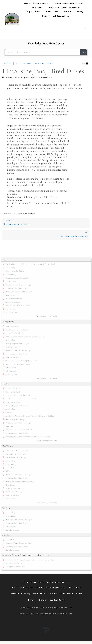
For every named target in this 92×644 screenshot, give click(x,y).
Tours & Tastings (41, 3)
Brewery (79, 12)
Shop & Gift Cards (34, 12)
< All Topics (8, 63)
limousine (22, 214)
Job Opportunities (61, 16)
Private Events (53, 12)
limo (14, 214)
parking (32, 214)
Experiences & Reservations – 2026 (68, 3)
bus (10, 214)
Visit (26, 3)
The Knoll (54, 8)
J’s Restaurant (38, 8)
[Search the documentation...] (42, 52)
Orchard (46, 16)
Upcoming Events (70, 8)
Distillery (67, 12)
